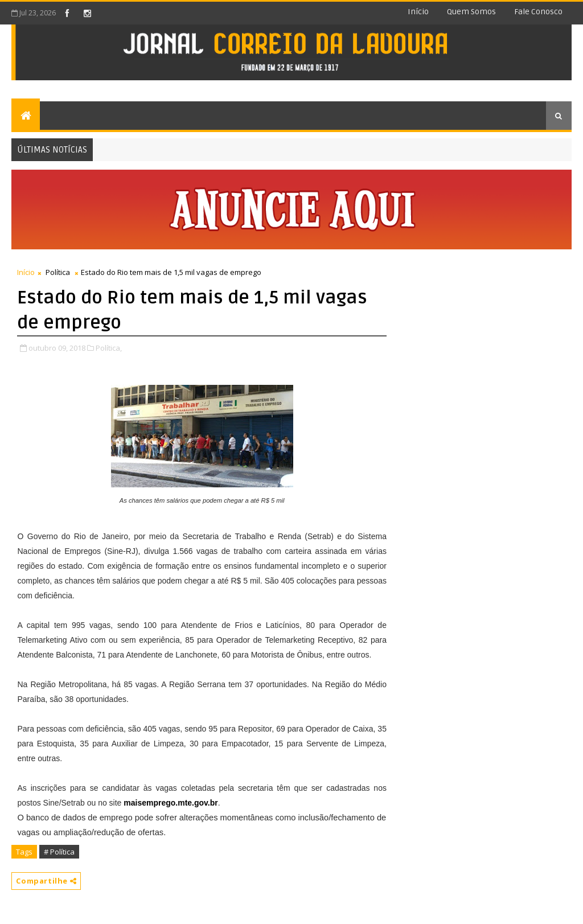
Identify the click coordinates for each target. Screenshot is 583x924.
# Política (59, 852)
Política (58, 272)
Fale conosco (538, 12)
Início (418, 12)
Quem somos (471, 12)
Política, (109, 348)
